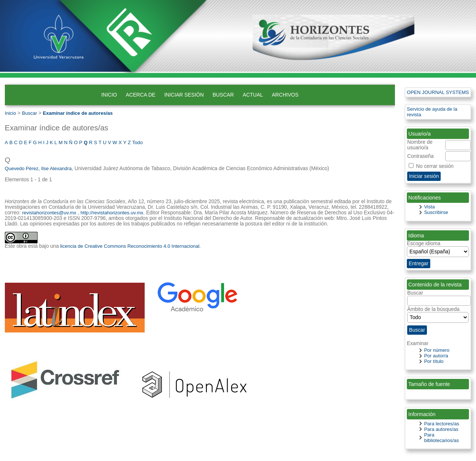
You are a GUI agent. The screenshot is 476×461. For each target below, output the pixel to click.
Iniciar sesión (184, 95)
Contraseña (420, 156)
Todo (138, 142)
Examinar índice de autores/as (78, 113)
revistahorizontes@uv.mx (49, 213)
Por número (437, 350)
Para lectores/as (441, 424)
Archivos (285, 95)
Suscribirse (436, 212)
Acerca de (140, 95)
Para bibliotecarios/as (441, 438)
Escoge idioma (424, 244)
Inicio (109, 95)
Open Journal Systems (438, 92)
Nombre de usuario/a (420, 145)
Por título (434, 361)
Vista (429, 207)
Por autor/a (436, 356)
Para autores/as (441, 429)
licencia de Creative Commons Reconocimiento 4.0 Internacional (130, 246)
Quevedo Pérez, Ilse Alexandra (38, 168)
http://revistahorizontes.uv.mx (112, 213)
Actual (253, 95)
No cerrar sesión (435, 166)
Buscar (223, 95)
